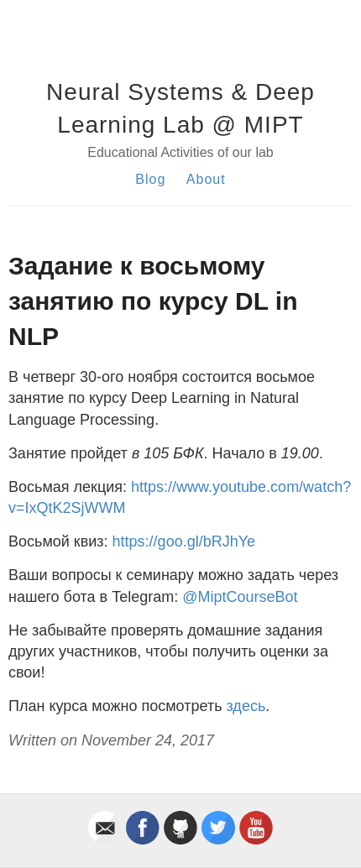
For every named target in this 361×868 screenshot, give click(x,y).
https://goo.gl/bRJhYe (184, 541)
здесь (246, 706)
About (206, 179)
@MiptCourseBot (240, 597)
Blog (150, 179)
